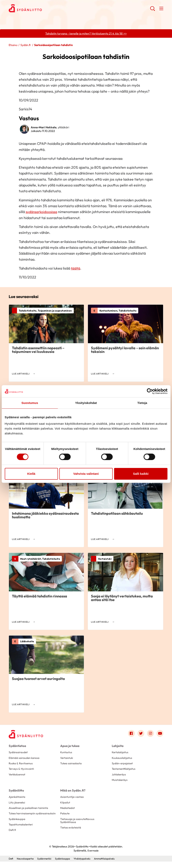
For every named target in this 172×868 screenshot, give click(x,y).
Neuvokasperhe (26, 865)
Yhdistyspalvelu (88, 865)
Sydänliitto (16, 792)
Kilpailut (65, 804)
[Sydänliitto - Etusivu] (27, 735)
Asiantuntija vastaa (72, 798)
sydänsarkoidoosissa (42, 212)
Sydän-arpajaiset (123, 764)
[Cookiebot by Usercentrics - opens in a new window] (150, 391)
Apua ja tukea (69, 746)
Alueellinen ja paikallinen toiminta (30, 810)
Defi (11, 865)
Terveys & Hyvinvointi (22, 770)
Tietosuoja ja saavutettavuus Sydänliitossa (78, 823)
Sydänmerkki (47, 865)
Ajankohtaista (17, 798)
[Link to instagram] (150, 734)
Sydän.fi (26, 45)
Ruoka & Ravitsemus (21, 764)
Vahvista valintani (86, 474)
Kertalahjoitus (120, 752)
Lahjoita (117, 746)
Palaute (65, 816)
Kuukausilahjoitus (122, 758)
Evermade (93, 857)
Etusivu (13, 45)
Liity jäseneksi (17, 804)
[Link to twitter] (140, 734)
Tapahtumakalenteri (22, 830)
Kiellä (31, 474)
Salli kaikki (141, 474)
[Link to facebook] (130, 734)
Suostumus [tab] (30, 403)
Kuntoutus (66, 752)
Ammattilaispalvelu (112, 865)
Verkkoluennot (18, 776)
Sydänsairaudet (19, 752)
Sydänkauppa (17, 825)
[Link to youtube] (160, 734)
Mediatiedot (68, 810)
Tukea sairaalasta (71, 764)
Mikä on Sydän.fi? (72, 792)
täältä (76, 268)
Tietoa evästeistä (71, 830)
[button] (152, 10)
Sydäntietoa (17, 746)
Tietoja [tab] (142, 403)
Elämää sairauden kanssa (25, 758)
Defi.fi (12, 836)
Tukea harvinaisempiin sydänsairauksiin (23, 817)
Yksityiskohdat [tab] (86, 403)
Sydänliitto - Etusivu (41, 8)
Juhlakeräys (119, 776)
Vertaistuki (67, 758)
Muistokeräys (120, 781)
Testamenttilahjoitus (124, 770)
